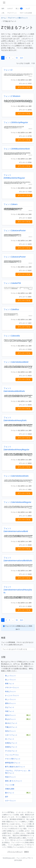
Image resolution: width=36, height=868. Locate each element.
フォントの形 (10, 785)
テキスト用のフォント (13, 759)
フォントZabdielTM (12, 283)
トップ (28, 8)
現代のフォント (10, 731)
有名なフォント (10, 691)
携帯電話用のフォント (13, 763)
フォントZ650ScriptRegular (16, 122)
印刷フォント (10, 711)
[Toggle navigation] (4, 3)
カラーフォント (10, 801)
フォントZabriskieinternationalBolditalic (18, 559)
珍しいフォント (10, 699)
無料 (3, 8)
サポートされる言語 (26, 13)
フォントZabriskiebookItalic (16, 476)
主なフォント (10, 707)
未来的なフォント (11, 743)
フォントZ (8, 70)
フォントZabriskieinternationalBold (16, 530)
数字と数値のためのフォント (15, 767)
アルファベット (12, 13)
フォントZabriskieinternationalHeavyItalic (18, 590)
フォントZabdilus (11, 309)
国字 (7, 797)
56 (17, 58)
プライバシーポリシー (15, 852)
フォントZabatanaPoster (15, 230)
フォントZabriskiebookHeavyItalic (15, 419)
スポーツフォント (11, 735)
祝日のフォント (10, 715)
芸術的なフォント (11, 747)
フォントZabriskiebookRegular (17, 502)
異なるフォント (10, 719)
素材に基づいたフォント (14, 781)
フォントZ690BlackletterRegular (14, 176)
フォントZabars (11, 204)
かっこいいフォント (12, 695)
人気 (3, 13)
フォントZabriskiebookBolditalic (14, 390)
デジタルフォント (11, 751)
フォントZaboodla (12, 336)
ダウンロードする (24, 87)
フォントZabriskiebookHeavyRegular (16, 448)
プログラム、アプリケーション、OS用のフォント (18, 772)
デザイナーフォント (12, 687)
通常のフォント (10, 703)
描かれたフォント (11, 723)
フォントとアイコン (12, 755)
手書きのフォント (11, 727)
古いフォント (10, 739)
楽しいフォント (10, 680)
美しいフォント (10, 676)
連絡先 (26, 852)
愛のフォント (10, 793)
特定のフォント (10, 777)
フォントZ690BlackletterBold (17, 149)
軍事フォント (10, 684)
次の (22, 58)
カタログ (10, 8)
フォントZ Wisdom (12, 96)
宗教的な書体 (10, 789)
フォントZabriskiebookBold (16, 362)
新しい (19, 8)
